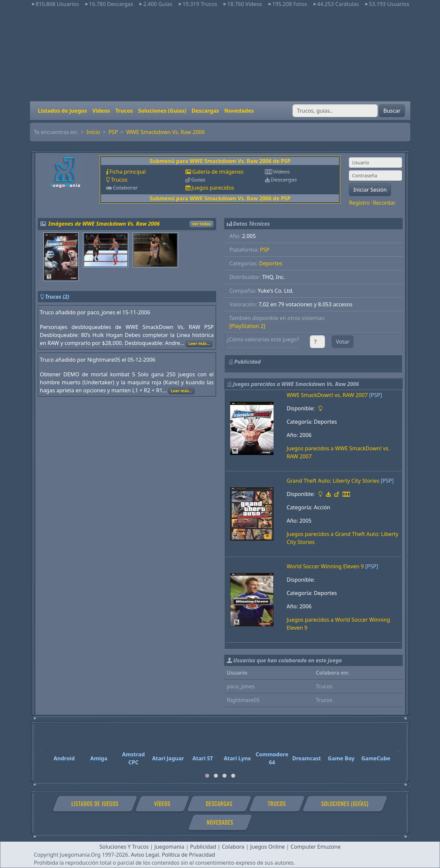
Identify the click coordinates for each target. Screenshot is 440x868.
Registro (359, 203)
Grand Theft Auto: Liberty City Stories (333, 481)
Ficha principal (127, 172)
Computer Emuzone (316, 847)
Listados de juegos (63, 111)
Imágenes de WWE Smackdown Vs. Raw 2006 (104, 224)
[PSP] (375, 395)
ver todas (201, 224)
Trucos (124, 111)
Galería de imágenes (218, 172)
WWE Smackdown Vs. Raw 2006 (165, 132)
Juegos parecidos (213, 188)
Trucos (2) (57, 297)
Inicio (93, 132)
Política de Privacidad (188, 855)
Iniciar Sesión (370, 190)
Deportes (271, 263)
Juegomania (169, 847)
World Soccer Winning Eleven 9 (325, 566)
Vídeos (101, 111)
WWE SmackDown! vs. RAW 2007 (327, 395)
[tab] (207, 776)
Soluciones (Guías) (162, 111)
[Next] (398, 748)
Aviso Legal (145, 855)
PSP (113, 132)
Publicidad (203, 847)
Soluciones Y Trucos (124, 847)
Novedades (239, 111)
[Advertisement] (220, 55)
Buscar (392, 111)
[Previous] (42, 748)
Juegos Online (268, 847)
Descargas (205, 111)
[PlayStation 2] (248, 326)
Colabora (233, 847)
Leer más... (199, 343)
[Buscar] (335, 111)
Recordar (384, 203)
